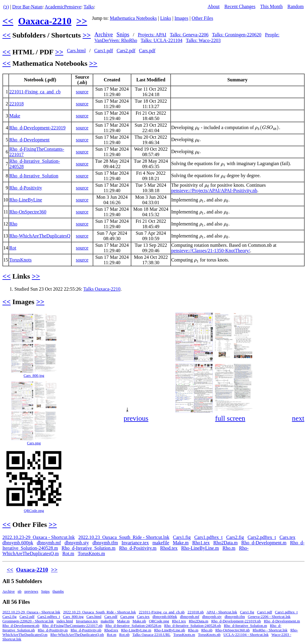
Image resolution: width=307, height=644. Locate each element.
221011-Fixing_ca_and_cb (35, 92)
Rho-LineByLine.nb (170, 630)
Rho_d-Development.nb (21, 626)
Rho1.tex (201, 543)
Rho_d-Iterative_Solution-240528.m (133, 626)
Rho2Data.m (225, 543)
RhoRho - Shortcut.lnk (270, 630)
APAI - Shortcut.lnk (222, 612)
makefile (161, 543)
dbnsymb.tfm (105, 543)
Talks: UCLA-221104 (161, 40)
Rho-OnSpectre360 (28, 212)
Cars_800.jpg (34, 376)
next (298, 418)
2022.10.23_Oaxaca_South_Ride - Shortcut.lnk (124, 537)
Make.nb (139, 621)
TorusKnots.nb (209, 635)
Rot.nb (125, 635)
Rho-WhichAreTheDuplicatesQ (40, 236)
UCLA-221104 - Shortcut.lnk (246, 635)
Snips (123, 34)
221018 (16, 104)
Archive (104, 34)
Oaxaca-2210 (45, 21)
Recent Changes (240, 6)
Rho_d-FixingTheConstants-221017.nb (72, 626)
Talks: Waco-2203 (203, 40)
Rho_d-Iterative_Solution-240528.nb (193, 626)
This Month (271, 6)
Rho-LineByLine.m (200, 548)
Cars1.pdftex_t (209, 537)
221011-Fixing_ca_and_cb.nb (162, 612)
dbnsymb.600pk (18, 543)
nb (20, 591)
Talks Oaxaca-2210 (102, 289)
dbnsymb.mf (49, 543)
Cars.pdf (147, 51)
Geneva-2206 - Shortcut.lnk (269, 617)
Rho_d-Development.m (264, 543)
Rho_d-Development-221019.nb (236, 621)
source (82, 92)
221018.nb (195, 612)
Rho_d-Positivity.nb (86, 630)
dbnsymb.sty (77, 543)
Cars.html (76, 51)
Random (296, 6)
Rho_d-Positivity (26, 188)
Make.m (181, 543)
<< (8, 21)
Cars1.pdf (104, 51)
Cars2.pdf (126, 51)
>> (82, 21)
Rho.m (229, 548)
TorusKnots (20, 260)
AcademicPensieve (63, 7)
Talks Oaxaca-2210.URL (151, 635)
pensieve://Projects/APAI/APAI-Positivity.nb (214, 190)
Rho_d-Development (29, 140)
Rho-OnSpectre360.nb (232, 630)
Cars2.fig (235, 537)
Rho (13, 224)
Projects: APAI (152, 35)
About (213, 6)
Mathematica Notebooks (133, 18)
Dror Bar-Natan (27, 7)
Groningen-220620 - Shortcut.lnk (28, 621)
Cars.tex (287, 537)
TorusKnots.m (91, 553)
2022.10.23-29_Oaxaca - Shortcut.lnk (39, 537)
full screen (230, 418)
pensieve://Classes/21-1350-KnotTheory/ (211, 251)
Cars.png (34, 443)
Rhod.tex (169, 548)
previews (31, 591)
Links (165, 18)
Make (15, 116)
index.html (65, 621)
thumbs (58, 591)
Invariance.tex (135, 543)
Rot (13, 248)
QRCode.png (34, 511)
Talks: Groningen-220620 (237, 35)
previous (136, 418)
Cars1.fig (182, 537)
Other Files (202, 18)
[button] (299, 317)
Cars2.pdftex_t (262, 537)
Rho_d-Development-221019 (37, 128)
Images (181, 18)
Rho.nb (207, 630)
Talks (89, 7)
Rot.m (68, 553)
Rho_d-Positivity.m (138, 548)
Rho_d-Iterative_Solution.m (88, 548)
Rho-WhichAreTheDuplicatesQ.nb (77, 635)
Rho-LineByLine (26, 200)
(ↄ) (6, 7)
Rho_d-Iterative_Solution (34, 176)
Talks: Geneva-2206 (189, 35)
